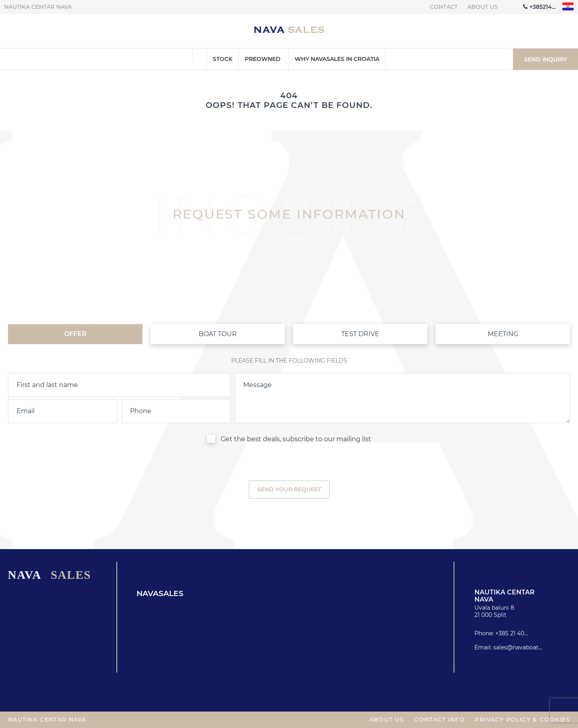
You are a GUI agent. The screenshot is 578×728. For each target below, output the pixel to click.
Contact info (440, 720)
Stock (223, 59)
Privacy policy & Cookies (522, 720)
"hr (568, 7)
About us (482, 7)
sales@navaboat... (518, 647)
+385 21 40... (512, 633)
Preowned (263, 59)
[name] (119, 385)
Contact (444, 7)
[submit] (289, 490)
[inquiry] (402, 398)
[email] (63, 411)
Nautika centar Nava (38, 7)
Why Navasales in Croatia (337, 59)
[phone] (176, 411)
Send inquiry (545, 59)
